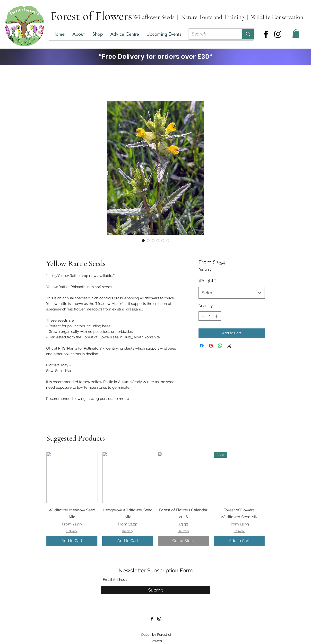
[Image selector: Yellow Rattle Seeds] (143, 240)
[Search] (212, 34)
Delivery (205, 270)
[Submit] (155, 590)
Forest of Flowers (91, 16)
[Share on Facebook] (202, 346)
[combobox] (232, 293)
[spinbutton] (210, 316)
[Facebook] (266, 34)
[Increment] (217, 316)
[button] (98, 34)
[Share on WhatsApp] (220, 346)
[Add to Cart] (72, 541)
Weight (207, 281)
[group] (155, 499)
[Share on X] (229, 346)
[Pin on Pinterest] (211, 346)
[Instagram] (278, 34)
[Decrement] (203, 316)
